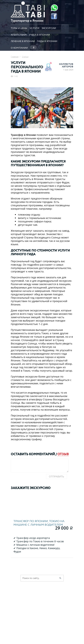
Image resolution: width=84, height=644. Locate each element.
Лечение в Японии (23, 41)
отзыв (63, 454)
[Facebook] (54, 16)
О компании (19, 48)
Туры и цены (19, 28)
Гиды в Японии (47, 41)
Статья (25, 57)
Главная (15, 57)
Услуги (34, 28)
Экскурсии (49, 28)
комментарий (42, 454)
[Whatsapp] (54, 8)
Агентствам (19, 34)
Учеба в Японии (39, 34)
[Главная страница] (28, 16)
